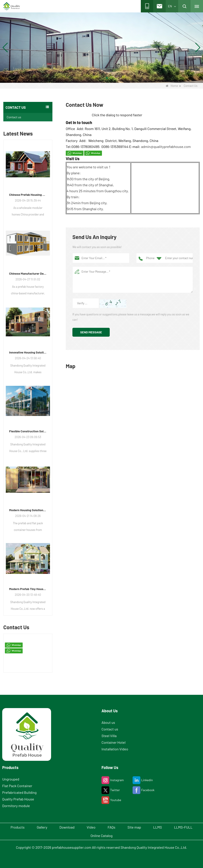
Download (67, 827)
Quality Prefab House (18, 799)
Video (91, 827)
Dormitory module (16, 806)
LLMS (158, 827)
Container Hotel (113, 742)
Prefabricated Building (19, 792)
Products (17, 827)
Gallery (42, 827)
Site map (134, 827)
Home (172, 86)
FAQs (112, 827)
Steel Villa (109, 736)
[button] (96, 78)
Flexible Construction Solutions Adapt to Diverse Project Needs (28, 431)
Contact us (14, 117)
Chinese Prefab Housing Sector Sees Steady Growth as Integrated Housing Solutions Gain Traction (28, 195)
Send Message (91, 332)
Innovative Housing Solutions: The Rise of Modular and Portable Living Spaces (28, 352)
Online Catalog (101, 836)
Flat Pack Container (17, 786)
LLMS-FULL (183, 827)
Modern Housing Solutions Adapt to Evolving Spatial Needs (28, 510)
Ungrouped (11, 779)
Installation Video (115, 749)
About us (108, 722)
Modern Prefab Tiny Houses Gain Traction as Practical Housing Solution (28, 589)
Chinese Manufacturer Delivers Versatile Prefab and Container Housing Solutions (28, 273)
